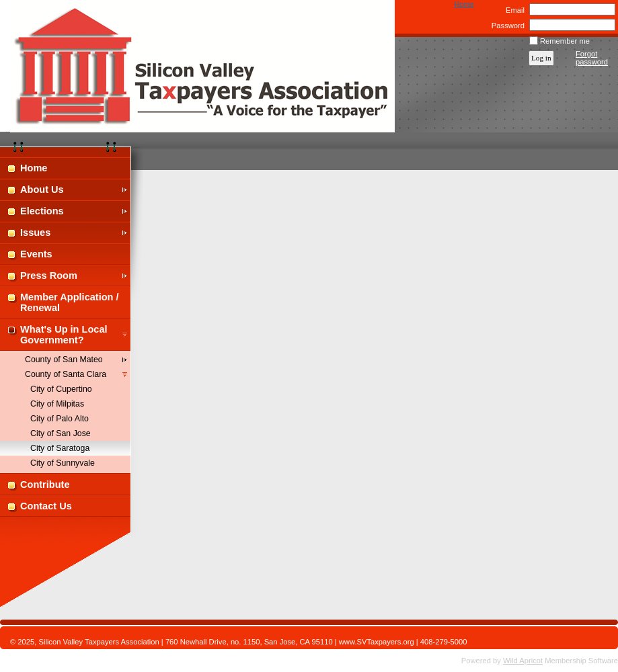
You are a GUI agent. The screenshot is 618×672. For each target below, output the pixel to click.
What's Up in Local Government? (64, 335)
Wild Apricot (523, 661)
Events (36, 254)
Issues (35, 233)
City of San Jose (61, 433)
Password (505, 26)
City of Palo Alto (60, 419)
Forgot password (592, 58)
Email (513, 10)
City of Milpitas (57, 404)
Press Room (49, 276)
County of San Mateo (64, 360)
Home (464, 4)
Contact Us (46, 506)
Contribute (45, 485)
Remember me (565, 41)
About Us (42, 190)
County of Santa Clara (66, 374)
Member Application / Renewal (70, 302)
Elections (42, 211)
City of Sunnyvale (63, 463)
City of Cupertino (61, 389)
